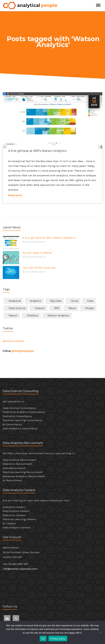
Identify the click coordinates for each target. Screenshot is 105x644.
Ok (43, 639)
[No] (100, 632)
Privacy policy (58, 639)
